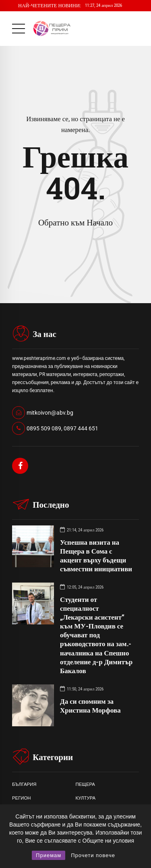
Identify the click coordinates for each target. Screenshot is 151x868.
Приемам (49, 855)
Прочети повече (93, 855)
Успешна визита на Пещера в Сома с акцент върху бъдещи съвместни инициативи (96, 555)
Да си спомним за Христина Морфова (90, 706)
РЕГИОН (22, 798)
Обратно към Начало (75, 223)
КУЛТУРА (86, 798)
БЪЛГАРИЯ (24, 784)
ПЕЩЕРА (85, 784)
